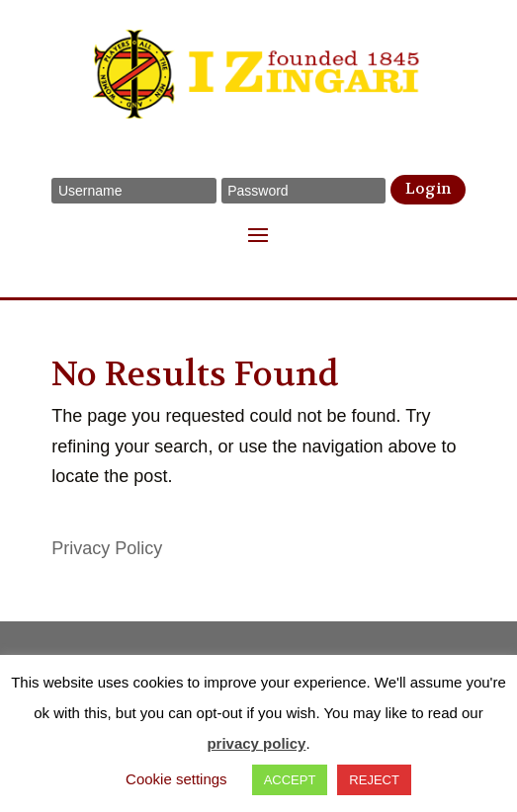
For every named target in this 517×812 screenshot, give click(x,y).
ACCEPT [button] (290, 780)
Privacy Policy (107, 548)
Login (428, 189)
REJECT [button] (374, 780)
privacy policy (256, 743)
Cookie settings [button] (176, 779)
